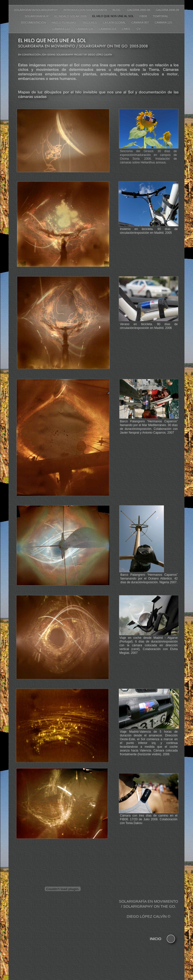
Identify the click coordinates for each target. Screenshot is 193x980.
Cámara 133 (62, 29)
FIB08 (144, 16)
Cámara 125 (163, 22)
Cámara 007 (140, 22)
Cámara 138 (85, 29)
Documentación (34, 22)
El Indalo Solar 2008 (71, 16)
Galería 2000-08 (139, 10)
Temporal (161, 16)
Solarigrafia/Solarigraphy (36, 10)
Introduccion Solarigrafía (86, 10)
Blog (117, 10)
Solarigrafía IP (37, 16)
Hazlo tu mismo (65, 22)
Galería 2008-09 (167, 10)
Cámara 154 (108, 29)
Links (127, 29)
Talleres (90, 22)
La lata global (115, 22)
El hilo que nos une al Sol (113, 16)
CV (139, 29)
